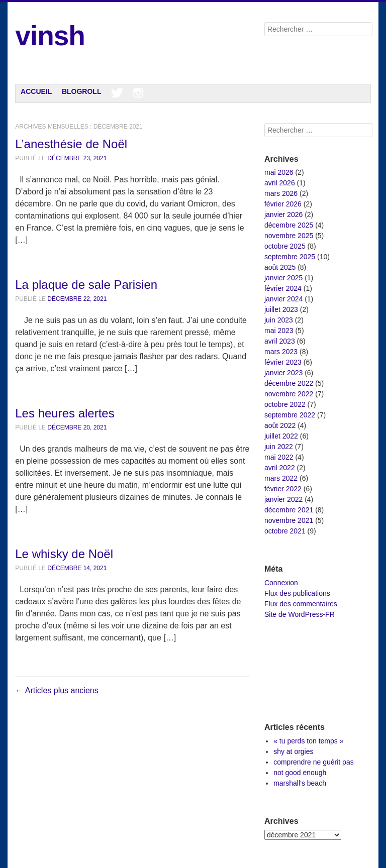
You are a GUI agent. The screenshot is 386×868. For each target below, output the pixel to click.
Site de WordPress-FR (300, 614)
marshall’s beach (300, 783)
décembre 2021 (289, 510)
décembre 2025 (289, 225)
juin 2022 (279, 447)
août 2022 (280, 425)
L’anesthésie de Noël (71, 144)
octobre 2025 (285, 246)
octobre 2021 (285, 531)
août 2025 (280, 267)
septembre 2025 (290, 257)
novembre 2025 (289, 236)
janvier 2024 (283, 299)
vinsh (50, 36)
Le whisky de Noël (64, 554)
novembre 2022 (289, 394)
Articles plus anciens (57, 690)
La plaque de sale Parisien (86, 285)
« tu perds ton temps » (308, 741)
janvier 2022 (283, 499)
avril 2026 (280, 183)
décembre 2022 (289, 383)
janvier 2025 (283, 278)
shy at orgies (293, 751)
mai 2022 (279, 457)
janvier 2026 (283, 214)
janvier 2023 (283, 373)
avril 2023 (280, 341)
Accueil (36, 91)
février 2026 (283, 204)
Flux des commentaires (301, 604)
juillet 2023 (281, 309)
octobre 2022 (285, 404)
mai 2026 (279, 172)
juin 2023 (279, 320)
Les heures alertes (65, 413)
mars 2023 (281, 352)
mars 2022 (281, 478)
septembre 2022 (290, 415)
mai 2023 (279, 331)
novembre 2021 (289, 520)
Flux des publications (297, 593)
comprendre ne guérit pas (314, 762)
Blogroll (82, 91)
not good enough (300, 773)
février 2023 (283, 362)
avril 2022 (280, 468)
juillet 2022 (281, 436)
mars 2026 (281, 193)
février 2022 (283, 489)
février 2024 (283, 288)
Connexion (281, 583)
